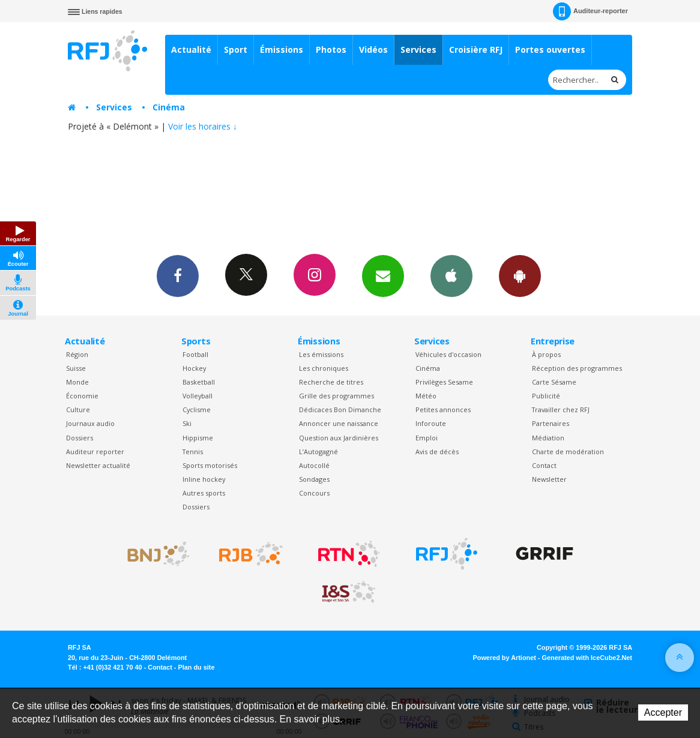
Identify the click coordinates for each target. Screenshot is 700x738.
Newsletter (549, 479)
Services (418, 49)
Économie (82, 396)
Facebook (178, 275)
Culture (78, 409)
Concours (314, 493)
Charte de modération (568, 451)
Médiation (548, 438)
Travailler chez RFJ (561, 409)
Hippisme (198, 438)
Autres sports (204, 493)
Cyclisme (197, 409)
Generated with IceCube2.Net (587, 658)
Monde (77, 382)
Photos (331, 49)
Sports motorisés (210, 465)
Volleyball (198, 396)
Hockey (194, 368)
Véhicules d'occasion (448, 354)
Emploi (427, 438)
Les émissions (321, 354)
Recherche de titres (331, 382)
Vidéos (373, 49)
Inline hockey (204, 479)
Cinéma (169, 107)
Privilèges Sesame (444, 382)
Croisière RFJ (476, 49)
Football (195, 354)
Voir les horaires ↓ (203, 126)
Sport (236, 49)
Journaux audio (90, 423)
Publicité (546, 396)
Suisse (76, 368)
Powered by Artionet (505, 658)
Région (77, 354)
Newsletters (383, 275)
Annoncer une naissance (339, 423)
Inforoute (431, 423)
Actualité (191, 49)
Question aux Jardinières (339, 438)
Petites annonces (443, 409)
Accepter (663, 712)
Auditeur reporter (95, 451)
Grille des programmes (336, 396)
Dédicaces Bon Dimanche (340, 409)
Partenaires (551, 423)
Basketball (199, 382)
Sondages (314, 479)
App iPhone (451, 275)
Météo (426, 396)
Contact (544, 465)
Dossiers (80, 438)
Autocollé (314, 465)
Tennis (193, 451)
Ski (187, 423)
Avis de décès (437, 451)
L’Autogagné (318, 451)
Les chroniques (324, 368)
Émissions (282, 49)
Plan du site (196, 667)
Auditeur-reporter (590, 11)
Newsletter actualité (98, 465)
